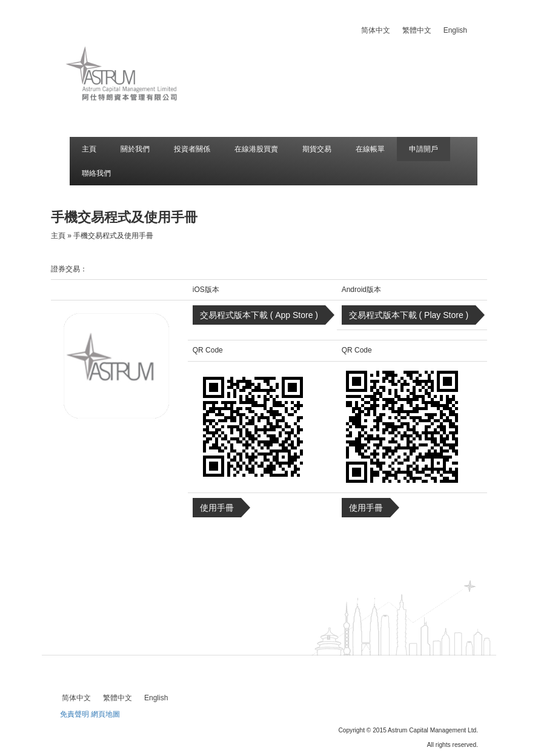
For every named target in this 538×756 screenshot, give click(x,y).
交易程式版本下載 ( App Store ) (259, 315)
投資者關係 (192, 149)
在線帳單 (370, 149)
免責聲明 (75, 714)
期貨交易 (317, 149)
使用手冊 (217, 508)
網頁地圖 (105, 714)
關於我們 (135, 149)
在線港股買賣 (256, 149)
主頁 (89, 149)
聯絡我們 (96, 173)
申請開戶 (423, 149)
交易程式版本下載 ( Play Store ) (409, 315)
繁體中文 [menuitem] (417, 30)
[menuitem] (376, 30)
